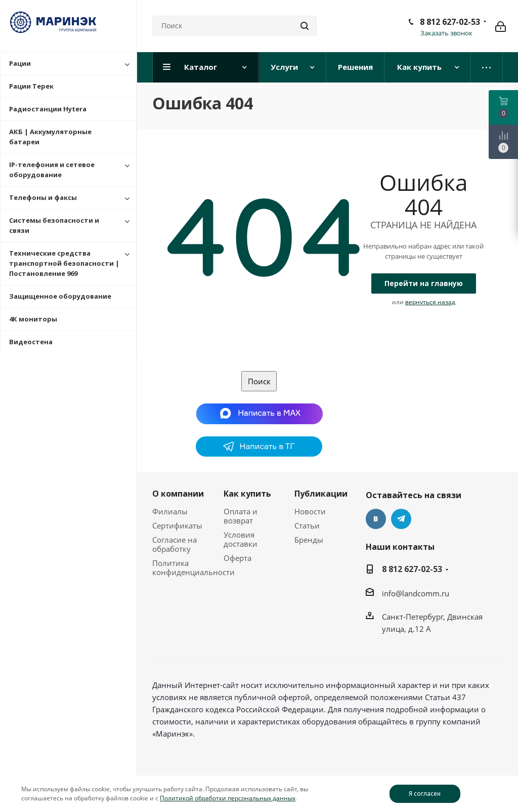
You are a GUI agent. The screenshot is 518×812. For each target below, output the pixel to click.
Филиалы (170, 511)
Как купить (247, 494)
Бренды (309, 540)
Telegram (401, 519)
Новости (310, 511)
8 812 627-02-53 (450, 22)
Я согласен (425, 794)
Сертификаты (177, 525)
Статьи (307, 525)
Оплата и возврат (241, 516)
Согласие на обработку (175, 544)
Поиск (259, 381)
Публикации (321, 494)
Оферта (238, 558)
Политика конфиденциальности (193, 567)
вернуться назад (430, 302)
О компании (178, 494)
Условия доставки (241, 539)
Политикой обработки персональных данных (228, 798)
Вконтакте (376, 519)
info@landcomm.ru (416, 593)
